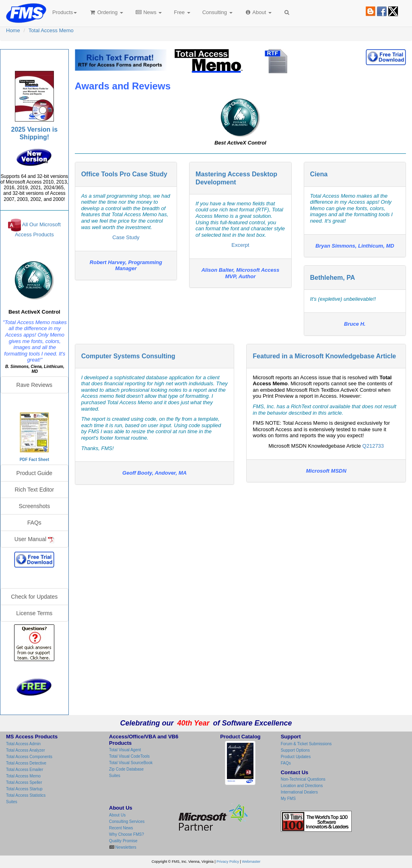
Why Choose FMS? (127, 834)
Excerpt (240, 245)
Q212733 (373, 446)
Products (65, 12)
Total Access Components (29, 757)
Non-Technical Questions (303, 779)
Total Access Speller (24, 782)
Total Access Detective (26, 763)
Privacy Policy (228, 862)
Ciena (319, 174)
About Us (117, 815)
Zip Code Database (126, 769)
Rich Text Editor (34, 490)
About (258, 12)
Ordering (106, 12)
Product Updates (296, 757)
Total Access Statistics (26, 795)
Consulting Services (127, 821)
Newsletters (125, 847)
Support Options (295, 750)
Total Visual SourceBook (131, 763)
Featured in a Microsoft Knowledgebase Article (324, 356)
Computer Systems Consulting (128, 356)
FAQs (34, 523)
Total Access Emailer (25, 770)
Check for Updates (34, 597)
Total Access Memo (51, 30)
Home (13, 30)
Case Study (126, 237)
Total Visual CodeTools (129, 756)
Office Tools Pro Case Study (124, 174)
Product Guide (35, 473)
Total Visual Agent (125, 750)
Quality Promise (123, 841)
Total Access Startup (24, 789)
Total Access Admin (23, 744)
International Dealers (299, 792)
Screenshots (34, 506)
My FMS (288, 799)
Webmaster (251, 862)
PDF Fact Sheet (34, 460)
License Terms (34, 613)
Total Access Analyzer (26, 750)
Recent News (121, 828)
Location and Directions (302, 786)
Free (182, 12)
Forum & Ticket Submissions (306, 744)
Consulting (217, 12)
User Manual (34, 539)
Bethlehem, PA (333, 278)
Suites (12, 802)
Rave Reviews (34, 385)
